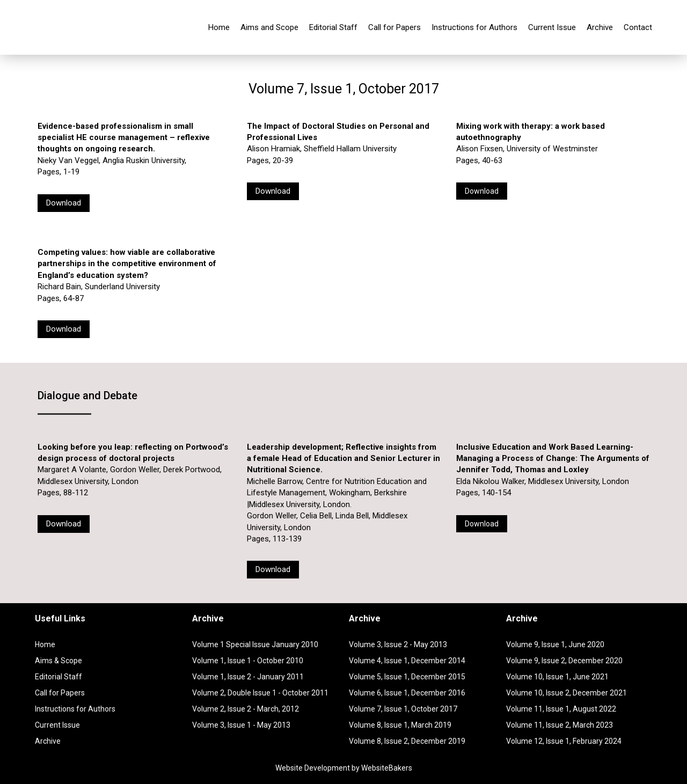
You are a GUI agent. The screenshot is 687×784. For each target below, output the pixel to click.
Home (219, 27)
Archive (600, 27)
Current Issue (552, 27)
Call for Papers (394, 27)
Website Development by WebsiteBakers (344, 768)
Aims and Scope (269, 27)
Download (64, 203)
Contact (638, 27)
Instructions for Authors (474, 27)
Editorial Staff (333, 27)
